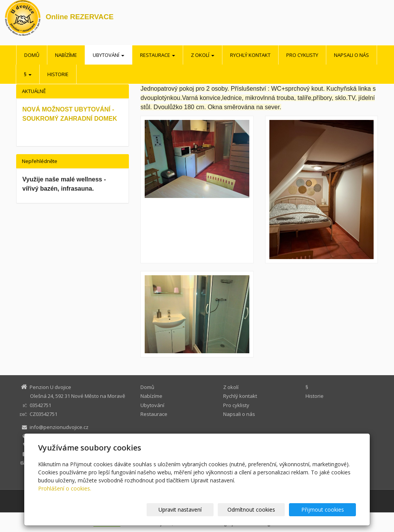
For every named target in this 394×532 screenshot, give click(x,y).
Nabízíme (66, 55)
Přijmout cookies (326, 510)
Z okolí (203, 55)
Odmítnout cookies (264, 510)
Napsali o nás (351, 55)
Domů (32, 55)
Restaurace (158, 55)
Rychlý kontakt (250, 55)
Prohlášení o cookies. (65, 488)
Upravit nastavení (200, 510)
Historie (58, 74)
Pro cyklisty (302, 55)
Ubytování (109, 55)
